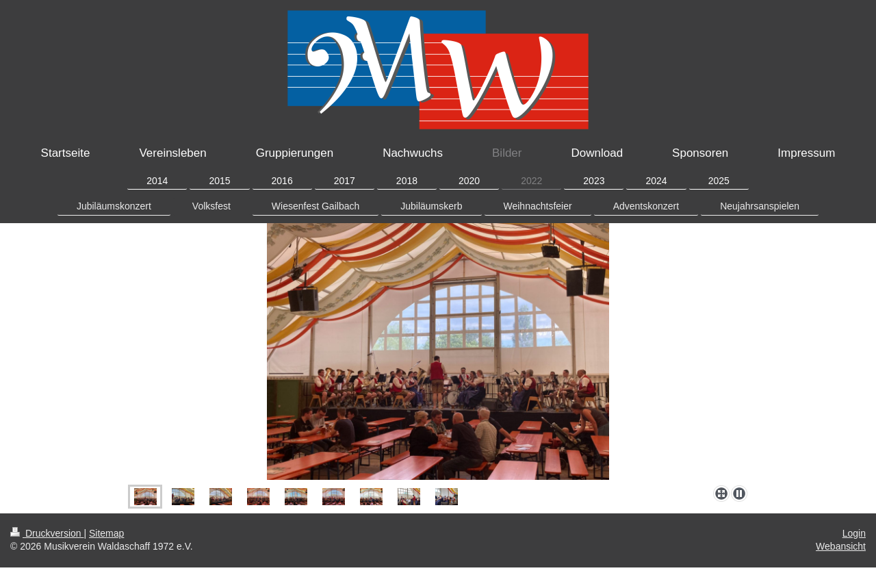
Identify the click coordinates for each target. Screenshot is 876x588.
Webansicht (841, 546)
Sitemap (106, 533)
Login (854, 533)
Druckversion (47, 533)
